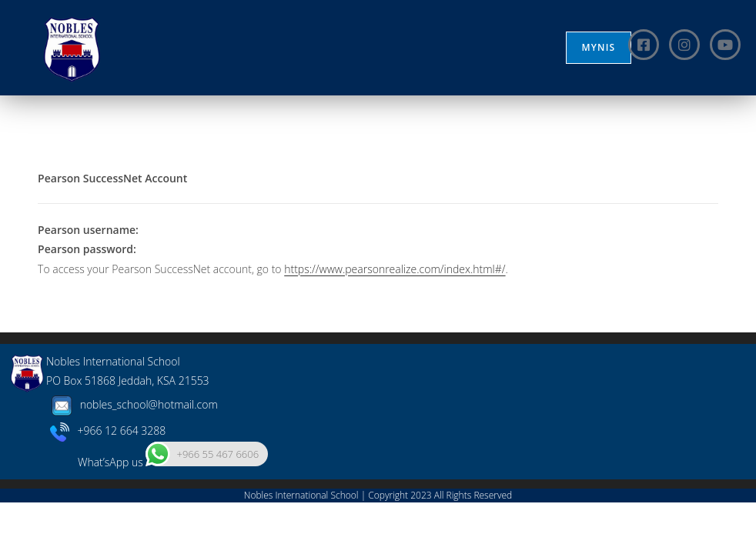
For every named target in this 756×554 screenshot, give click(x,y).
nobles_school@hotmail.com (132, 456)
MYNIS (599, 47)
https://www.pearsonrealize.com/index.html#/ (395, 269)
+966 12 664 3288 (108, 482)
